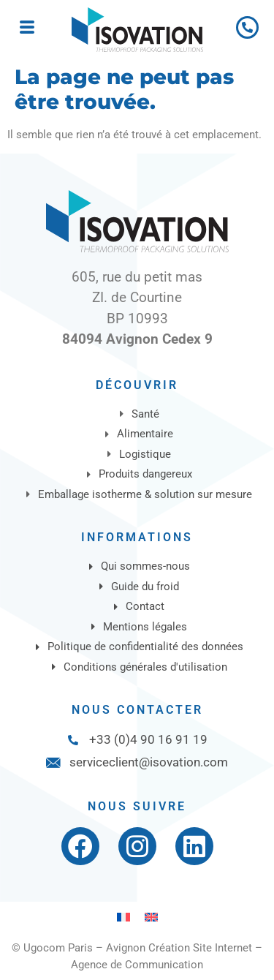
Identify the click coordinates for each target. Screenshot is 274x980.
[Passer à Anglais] (151, 917)
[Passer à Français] (123, 917)
